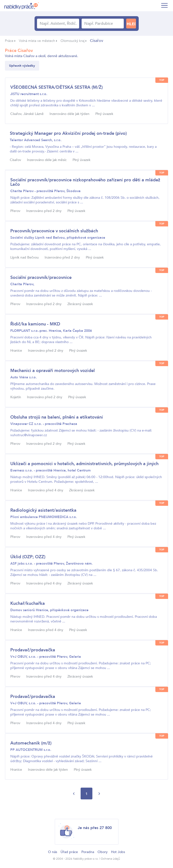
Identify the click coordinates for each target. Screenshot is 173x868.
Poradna (88, 852)
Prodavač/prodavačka (33, 650)
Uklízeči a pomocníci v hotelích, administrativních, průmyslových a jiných (84, 464)
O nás (53, 852)
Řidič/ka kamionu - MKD (35, 324)
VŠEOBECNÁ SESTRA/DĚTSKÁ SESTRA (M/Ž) (56, 87)
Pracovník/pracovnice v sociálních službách (54, 231)
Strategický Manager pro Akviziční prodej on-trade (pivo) (68, 133)
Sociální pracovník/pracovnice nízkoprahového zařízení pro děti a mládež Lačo (85, 182)
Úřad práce (69, 852)
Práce (9, 41)
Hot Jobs (118, 852)
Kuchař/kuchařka (28, 603)
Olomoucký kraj (73, 41)
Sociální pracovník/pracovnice (41, 278)
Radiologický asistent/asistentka (43, 510)
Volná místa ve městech (37, 41)
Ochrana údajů (110, 859)
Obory (103, 852)
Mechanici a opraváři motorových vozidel (53, 371)
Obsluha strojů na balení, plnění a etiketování (57, 417)
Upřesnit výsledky (22, 66)
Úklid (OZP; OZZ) (28, 557)
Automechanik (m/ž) (31, 743)
